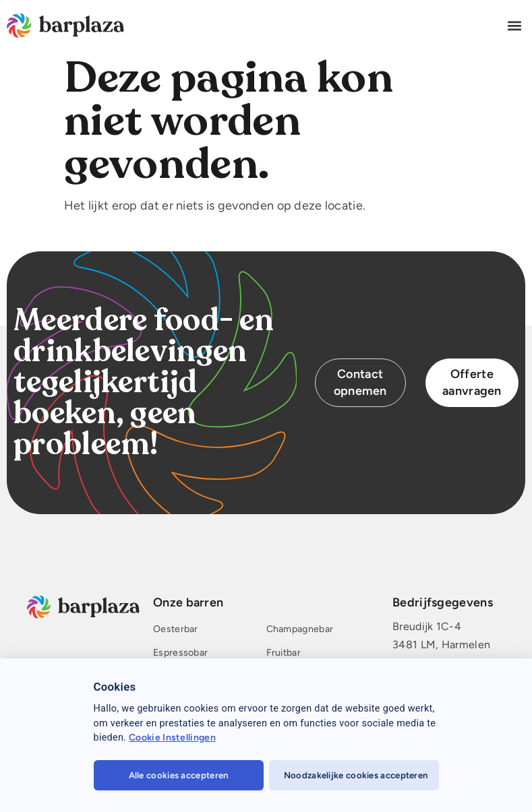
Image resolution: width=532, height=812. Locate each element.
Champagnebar (300, 630)
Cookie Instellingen (172, 738)
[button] (514, 25)
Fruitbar (284, 653)
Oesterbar (176, 630)
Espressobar (180, 653)
